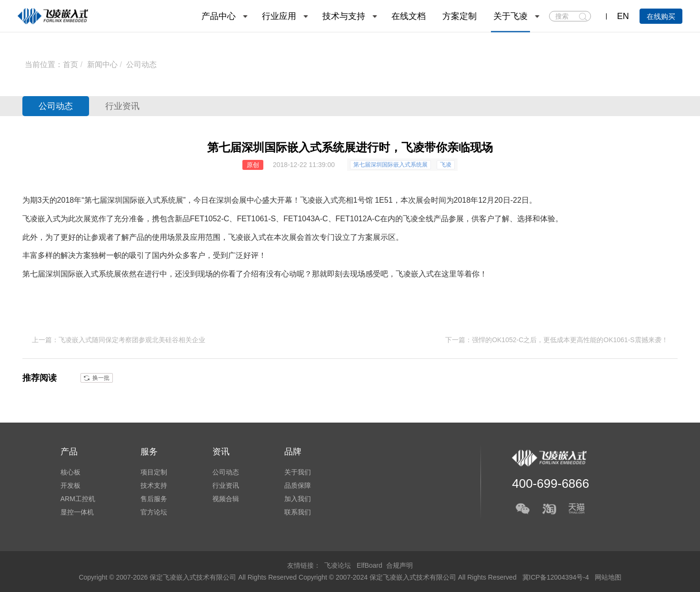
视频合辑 (226, 499)
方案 (365, 237)
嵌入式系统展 (99, 274)
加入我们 (298, 499)
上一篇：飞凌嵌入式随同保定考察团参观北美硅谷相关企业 (119, 340)
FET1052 (206, 219)
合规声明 (400, 565)
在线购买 (661, 16)
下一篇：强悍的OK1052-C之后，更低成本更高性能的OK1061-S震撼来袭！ (557, 340)
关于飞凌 (510, 16)
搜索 (583, 17)
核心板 (70, 472)
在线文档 (409, 16)
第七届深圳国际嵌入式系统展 (390, 165)
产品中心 (219, 16)
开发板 (70, 485)
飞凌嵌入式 (319, 200)
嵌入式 (49, 219)
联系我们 (298, 512)
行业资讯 (122, 106)
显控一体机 (77, 512)
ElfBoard (370, 565)
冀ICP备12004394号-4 (557, 577)
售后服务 (154, 499)
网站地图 (608, 577)
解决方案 (76, 255)
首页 (70, 64)
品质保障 (298, 485)
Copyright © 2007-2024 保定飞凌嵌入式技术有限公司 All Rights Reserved (409, 577)
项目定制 (154, 472)
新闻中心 (102, 64)
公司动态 (141, 64)
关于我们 (298, 472)
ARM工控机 (78, 499)
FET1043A (301, 219)
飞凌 (446, 165)
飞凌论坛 (338, 565)
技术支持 (154, 485)
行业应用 (279, 16)
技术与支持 (344, 16)
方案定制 (460, 16)
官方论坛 (154, 512)
